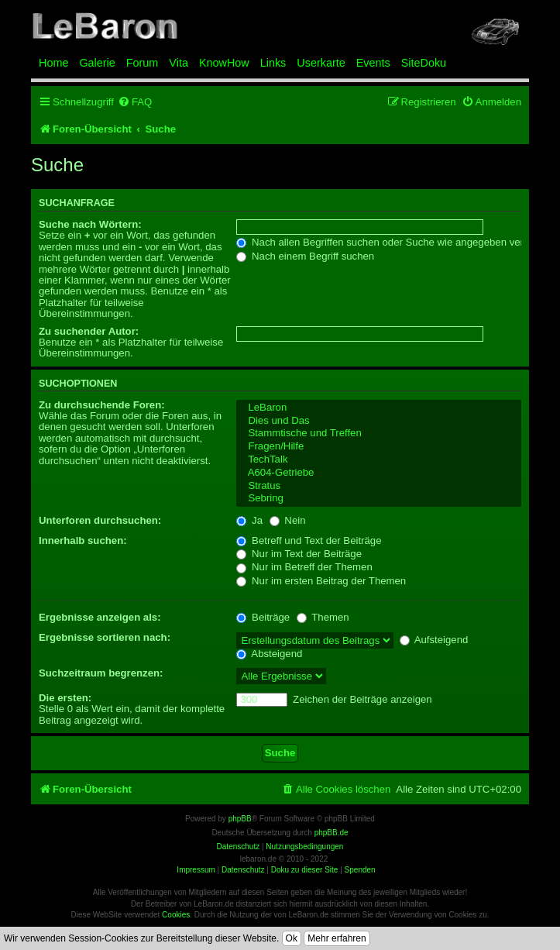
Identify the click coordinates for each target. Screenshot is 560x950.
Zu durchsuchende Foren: (102, 405)
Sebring (379, 499)
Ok (292, 938)
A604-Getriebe (379, 473)
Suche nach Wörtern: (90, 224)
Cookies (176, 915)
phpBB (240, 819)
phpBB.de (332, 833)
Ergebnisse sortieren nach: (105, 637)
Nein (288, 520)
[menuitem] (135, 102)
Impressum (196, 870)
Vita (179, 63)
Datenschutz (243, 870)
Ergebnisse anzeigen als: (100, 617)
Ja (249, 520)
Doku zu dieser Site (305, 870)
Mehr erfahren (337, 938)
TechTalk (379, 460)
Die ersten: (65, 698)
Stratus (379, 486)
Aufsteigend (434, 640)
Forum (143, 63)
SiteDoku (424, 63)
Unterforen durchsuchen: (100, 520)
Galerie (97, 63)
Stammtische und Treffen (379, 434)
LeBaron (379, 408)
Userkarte (321, 63)
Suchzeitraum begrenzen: (101, 673)
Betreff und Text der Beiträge (309, 540)
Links (273, 63)
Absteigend (269, 654)
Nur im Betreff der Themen (304, 567)
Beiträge (263, 617)
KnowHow (224, 63)
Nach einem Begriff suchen (305, 256)
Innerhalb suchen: (83, 540)
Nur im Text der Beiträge (299, 554)
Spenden (360, 870)
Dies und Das (379, 421)
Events (373, 63)
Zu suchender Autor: (89, 331)
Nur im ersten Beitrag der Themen (321, 581)
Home (53, 63)
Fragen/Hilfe (379, 447)
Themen (323, 617)
